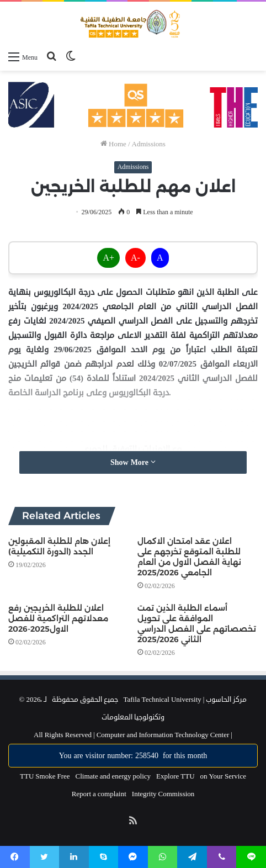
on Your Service (223, 776)
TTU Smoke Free (45, 776)
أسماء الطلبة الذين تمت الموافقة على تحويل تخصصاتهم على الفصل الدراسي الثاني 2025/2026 (197, 624)
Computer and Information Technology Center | (164, 735)
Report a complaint (99, 794)
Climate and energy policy (113, 776)
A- (135, 258)
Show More (133, 462)
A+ (108, 258)
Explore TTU (175, 776)
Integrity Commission (163, 794)
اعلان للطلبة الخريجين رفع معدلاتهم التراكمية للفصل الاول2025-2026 (58, 618)
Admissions (149, 144)
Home (113, 144)
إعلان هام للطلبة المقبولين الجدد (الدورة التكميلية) (59, 546)
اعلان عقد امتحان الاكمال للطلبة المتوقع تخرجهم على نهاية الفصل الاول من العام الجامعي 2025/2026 (189, 557)
